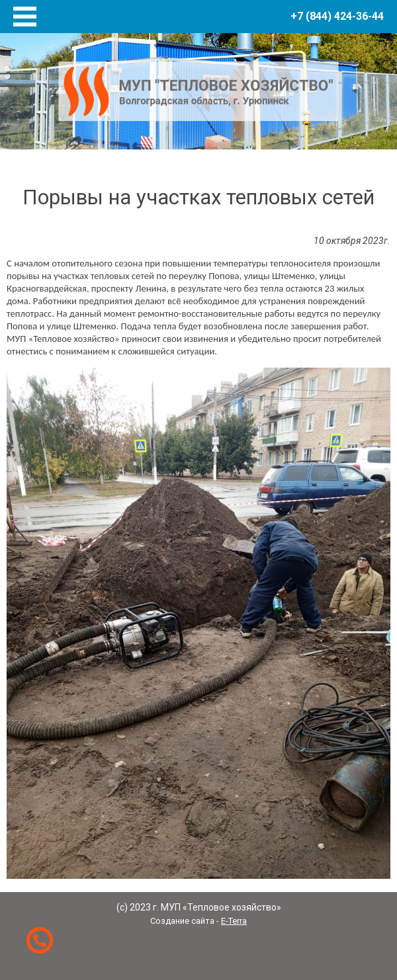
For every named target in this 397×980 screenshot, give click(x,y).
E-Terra (234, 921)
